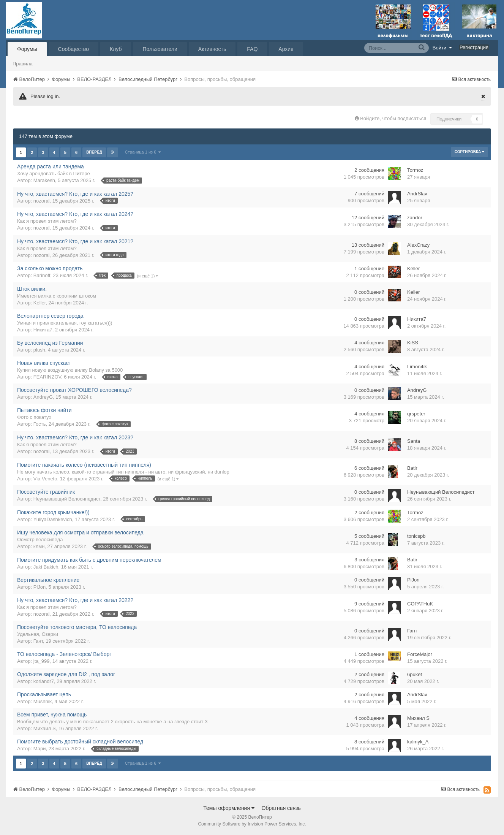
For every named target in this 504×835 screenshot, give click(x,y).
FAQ (252, 49)
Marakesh (44, 180)
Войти (442, 48)
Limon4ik (417, 367)
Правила (23, 64)
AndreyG (43, 397)
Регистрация (474, 47)
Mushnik (43, 701)
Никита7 (43, 330)
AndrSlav (417, 194)
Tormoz (415, 170)
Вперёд (94, 152)
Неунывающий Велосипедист (67, 499)
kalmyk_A (418, 742)
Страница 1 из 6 (143, 152)
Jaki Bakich (46, 567)
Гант (38, 641)
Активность (212, 49)
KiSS (413, 343)
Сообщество (73, 49)
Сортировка (469, 152)
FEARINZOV (47, 377)
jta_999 (42, 661)
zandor (415, 218)
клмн (39, 546)
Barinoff (42, 275)
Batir (412, 468)
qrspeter (416, 414)
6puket (415, 674)
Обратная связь (281, 808)
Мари (40, 749)
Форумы (27, 49)
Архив (286, 49)
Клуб (116, 49)
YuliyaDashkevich (53, 519)
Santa (414, 441)
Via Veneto (45, 479)
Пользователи (160, 49)
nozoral (42, 201)
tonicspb (416, 536)
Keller (413, 269)
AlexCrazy (418, 245)
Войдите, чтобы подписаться (393, 118)
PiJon (40, 587)
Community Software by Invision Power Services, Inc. (252, 824)
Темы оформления (229, 808)
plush (39, 350)
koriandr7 (44, 681)
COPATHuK (420, 604)
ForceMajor (420, 654)
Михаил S (45, 728)
